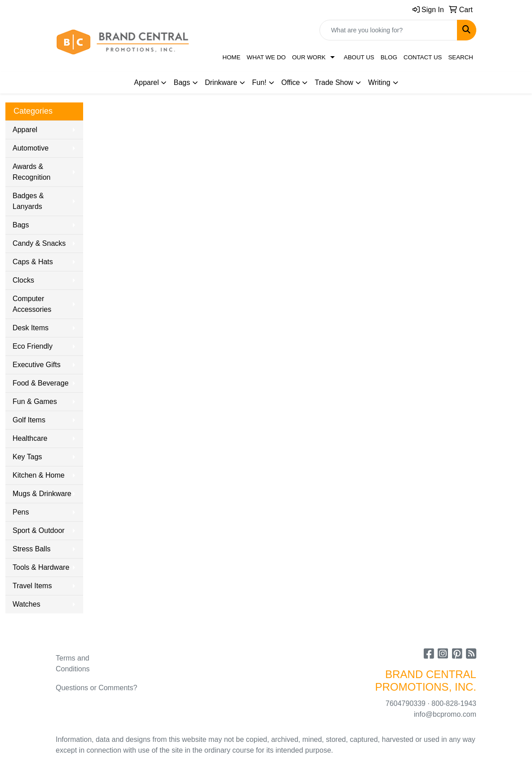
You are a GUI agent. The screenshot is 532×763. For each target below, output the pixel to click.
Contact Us (423, 57)
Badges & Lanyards (28, 201)
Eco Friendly (33, 346)
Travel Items (32, 586)
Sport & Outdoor (39, 530)
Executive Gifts (37, 365)
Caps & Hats (33, 262)
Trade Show (334, 82)
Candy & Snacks (39, 243)
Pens (21, 512)
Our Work (309, 57)
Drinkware (221, 82)
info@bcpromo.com (445, 714)
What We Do (266, 57)
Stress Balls (31, 549)
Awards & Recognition (32, 172)
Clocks (23, 280)
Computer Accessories (32, 304)
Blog (389, 57)
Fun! (259, 82)
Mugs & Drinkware (42, 494)
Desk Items (31, 328)
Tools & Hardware (41, 567)
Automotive (31, 148)
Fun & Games (35, 401)
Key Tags (27, 457)
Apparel (146, 82)
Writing (379, 82)
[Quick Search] (388, 30)
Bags (182, 82)
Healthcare (30, 438)
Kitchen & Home (39, 475)
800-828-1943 (454, 703)
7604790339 (406, 703)
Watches (27, 604)
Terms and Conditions (73, 663)
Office (291, 82)
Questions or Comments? (96, 688)
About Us (359, 57)
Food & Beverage (41, 383)
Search (461, 57)
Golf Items (29, 420)
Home (231, 57)
